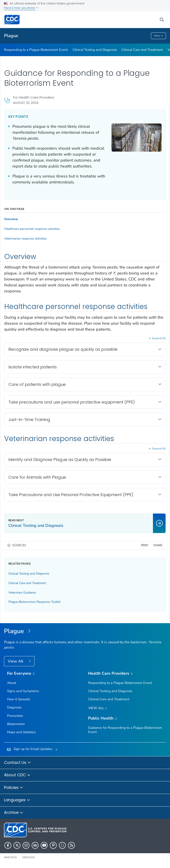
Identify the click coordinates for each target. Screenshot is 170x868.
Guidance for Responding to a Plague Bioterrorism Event (125, 730)
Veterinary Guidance (22, 593)
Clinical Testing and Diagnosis (95, 50)
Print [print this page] (145, 545)
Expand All (159, 338)
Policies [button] (14, 788)
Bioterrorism (16, 724)
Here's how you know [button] (21, 8)
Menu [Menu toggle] (159, 36)
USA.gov (29, 857)
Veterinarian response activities (25, 239)
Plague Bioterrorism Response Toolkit (34, 602)
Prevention (15, 716)
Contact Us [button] (17, 763)
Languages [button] (17, 800)
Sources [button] (19, 545)
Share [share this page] (158, 545)
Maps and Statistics (21, 732)
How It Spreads (19, 699)
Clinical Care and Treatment (142, 50)
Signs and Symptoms (23, 691)
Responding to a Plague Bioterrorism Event (36, 50)
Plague (11, 36)
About (12, 683)
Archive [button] (14, 813)
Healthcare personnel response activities (32, 229)
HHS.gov (11, 857)
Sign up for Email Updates (33, 749)
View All (16, 661)
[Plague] (85, 631)
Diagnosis (14, 707)
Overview (11, 219)
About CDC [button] (17, 775)
